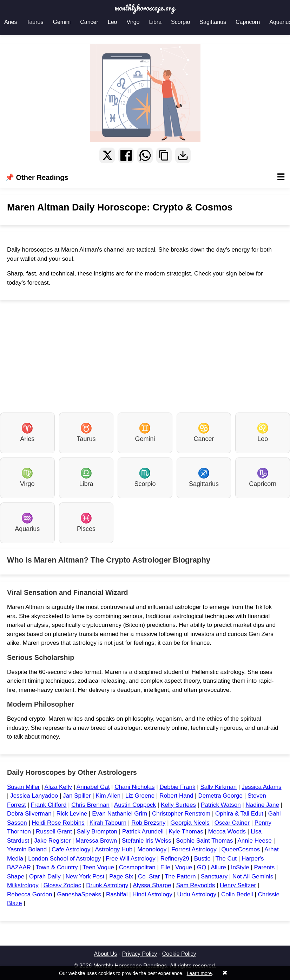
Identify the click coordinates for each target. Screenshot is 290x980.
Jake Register (52, 841)
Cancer (89, 22)
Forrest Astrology (194, 849)
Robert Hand (176, 796)
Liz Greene (140, 796)
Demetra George (220, 796)
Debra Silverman (29, 814)
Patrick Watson (221, 805)
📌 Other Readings (145, 177)
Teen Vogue (98, 867)
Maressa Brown (96, 841)
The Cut (226, 859)
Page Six (121, 877)
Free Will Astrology (131, 859)
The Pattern (180, 877)
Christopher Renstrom (181, 814)
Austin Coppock (135, 805)
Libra (156, 22)
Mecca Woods (227, 832)
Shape (16, 877)
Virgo (133, 22)
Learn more (199, 973)
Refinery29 (175, 859)
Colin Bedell (237, 894)
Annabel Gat (93, 787)
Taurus (35, 22)
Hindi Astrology (152, 894)
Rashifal (117, 894)
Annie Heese (255, 841)
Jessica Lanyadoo (34, 796)
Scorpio (180, 22)
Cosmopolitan (137, 867)
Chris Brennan (90, 805)
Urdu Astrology (197, 894)
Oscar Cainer (232, 823)
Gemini (62, 22)
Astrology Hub (114, 849)
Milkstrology (23, 885)
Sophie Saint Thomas (204, 841)
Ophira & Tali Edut (239, 814)
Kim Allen (108, 796)
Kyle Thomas (186, 832)
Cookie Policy (179, 954)
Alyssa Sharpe (152, 885)
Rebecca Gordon (30, 894)
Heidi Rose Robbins (58, 823)
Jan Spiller (77, 796)
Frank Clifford (49, 805)
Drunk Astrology (107, 885)
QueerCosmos (241, 849)
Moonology (152, 849)
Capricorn (248, 22)
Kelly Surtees (178, 805)
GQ (202, 867)
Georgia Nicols (190, 823)
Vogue (184, 867)
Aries (11, 22)
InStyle (240, 867)
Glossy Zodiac (62, 885)
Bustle (202, 859)
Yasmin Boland (27, 849)
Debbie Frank (177, 787)
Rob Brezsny (148, 823)
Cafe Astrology (71, 849)
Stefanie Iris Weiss (146, 841)
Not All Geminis (253, 877)
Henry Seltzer (238, 885)
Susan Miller (24, 787)
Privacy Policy (140, 954)
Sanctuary (214, 877)
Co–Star (149, 877)
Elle (165, 867)
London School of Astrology (64, 859)
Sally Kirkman (218, 787)
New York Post (85, 877)
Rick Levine (72, 814)
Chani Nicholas (134, 787)
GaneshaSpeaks (79, 894)
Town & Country (57, 867)
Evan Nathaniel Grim (120, 814)
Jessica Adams (261, 787)
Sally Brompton (97, 832)
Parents (265, 867)
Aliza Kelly (58, 787)
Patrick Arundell (143, 832)
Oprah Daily (45, 877)
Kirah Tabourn (108, 823)
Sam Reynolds (196, 885)
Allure (218, 867)
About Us (105, 954)
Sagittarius (213, 22)
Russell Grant (54, 832)
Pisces (86, 523)
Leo (113, 22)
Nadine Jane (262, 805)
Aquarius (27, 523)
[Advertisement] (145, 356)
